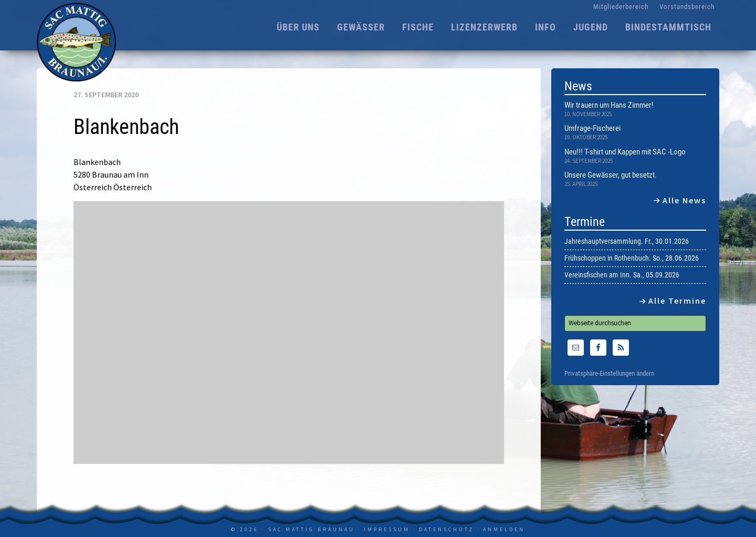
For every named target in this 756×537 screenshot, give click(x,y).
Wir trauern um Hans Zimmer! (609, 105)
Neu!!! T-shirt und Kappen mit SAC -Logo (625, 152)
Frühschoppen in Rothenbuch (607, 258)
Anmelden (504, 529)
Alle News (684, 200)
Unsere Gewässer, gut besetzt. (611, 175)
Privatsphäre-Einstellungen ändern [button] (609, 374)
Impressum (387, 529)
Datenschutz (447, 529)
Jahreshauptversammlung (603, 241)
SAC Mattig (79, 42)
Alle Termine (677, 301)
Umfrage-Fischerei (592, 128)
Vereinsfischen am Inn (597, 275)
